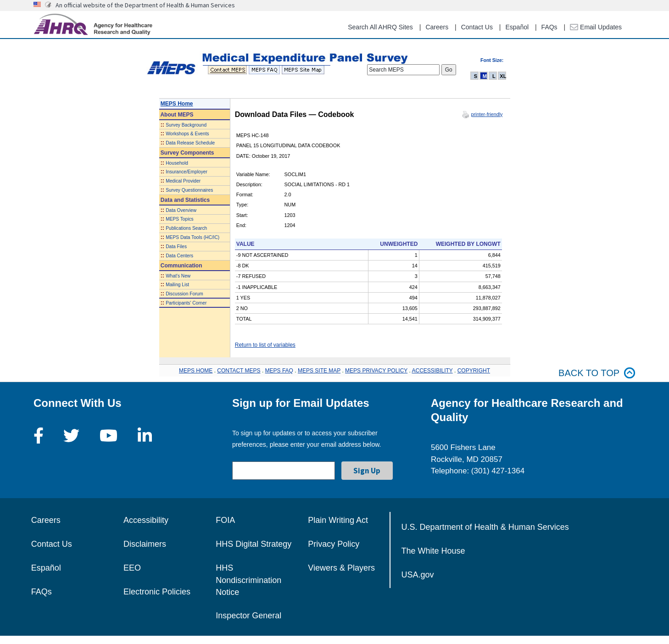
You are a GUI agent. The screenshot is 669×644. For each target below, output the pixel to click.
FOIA (225, 520)
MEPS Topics (179, 219)
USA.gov (418, 575)
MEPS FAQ (279, 371)
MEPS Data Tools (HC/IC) (192, 237)
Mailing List (177, 285)
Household (177, 163)
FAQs (549, 27)
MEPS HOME (196, 371)
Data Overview (181, 210)
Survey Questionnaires (189, 190)
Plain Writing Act (338, 520)
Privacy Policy (334, 544)
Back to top (597, 373)
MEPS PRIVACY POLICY (376, 371)
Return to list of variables (265, 345)
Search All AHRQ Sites (380, 27)
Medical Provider (183, 181)
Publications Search (186, 228)
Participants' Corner (186, 303)
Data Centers (179, 256)
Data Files (176, 247)
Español (517, 27)
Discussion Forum (184, 294)
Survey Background (186, 125)
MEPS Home (177, 104)
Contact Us (477, 27)
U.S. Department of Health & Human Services (485, 527)
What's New (178, 276)
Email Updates (596, 27)
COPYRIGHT (474, 371)
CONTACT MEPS (239, 371)
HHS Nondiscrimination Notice (248, 580)
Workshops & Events (187, 134)
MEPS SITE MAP (319, 371)
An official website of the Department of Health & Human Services (145, 5)
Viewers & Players (341, 568)
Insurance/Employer (187, 172)
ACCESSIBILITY (432, 371)
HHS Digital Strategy (254, 544)
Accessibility (146, 520)
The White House (433, 551)
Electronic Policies (157, 592)
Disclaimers (145, 544)
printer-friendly (487, 114)
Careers (437, 27)
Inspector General (248, 616)
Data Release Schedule (190, 143)
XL (503, 76)
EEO (132, 568)
